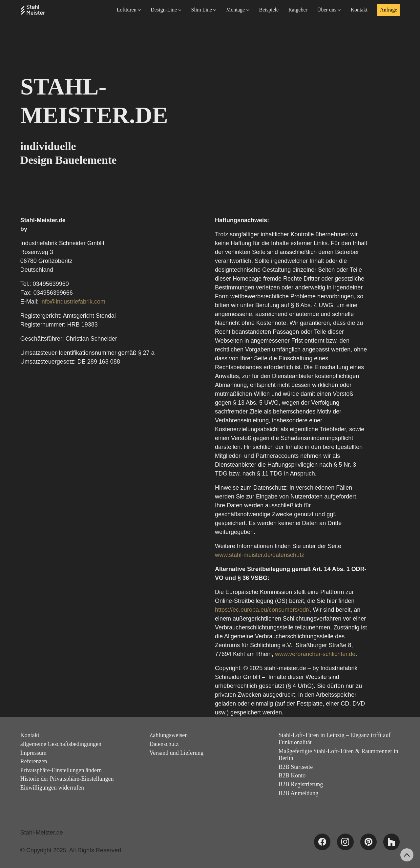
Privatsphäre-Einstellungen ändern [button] (61, 770)
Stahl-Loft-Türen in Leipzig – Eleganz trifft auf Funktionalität (335, 739)
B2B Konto (292, 775)
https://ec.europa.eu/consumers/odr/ (262, 610)
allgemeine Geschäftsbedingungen (61, 744)
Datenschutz (164, 744)
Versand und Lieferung (176, 753)
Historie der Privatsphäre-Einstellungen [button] (67, 779)
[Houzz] (391, 842)
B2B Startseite (296, 767)
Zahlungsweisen (168, 735)
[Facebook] (322, 842)
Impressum (33, 753)
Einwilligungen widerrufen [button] (52, 788)
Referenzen (34, 761)
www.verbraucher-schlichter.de (315, 654)
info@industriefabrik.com (73, 302)
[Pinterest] (368, 842)
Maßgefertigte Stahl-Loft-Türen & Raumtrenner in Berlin (338, 755)
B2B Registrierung (301, 784)
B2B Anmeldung (299, 793)
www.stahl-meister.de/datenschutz (260, 555)
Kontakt (30, 735)
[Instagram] (345, 842)
